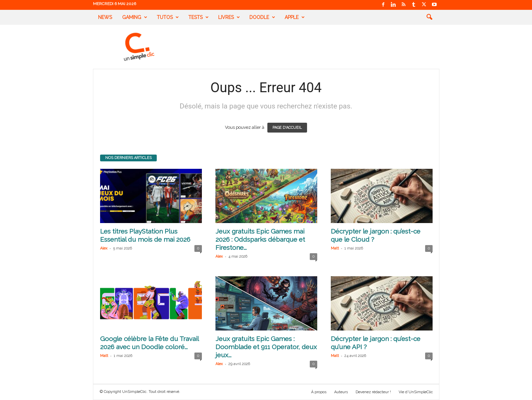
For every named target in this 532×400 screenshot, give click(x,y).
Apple (295, 17)
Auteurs (341, 392)
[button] (429, 17)
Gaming (135, 17)
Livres (229, 17)
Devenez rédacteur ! (373, 392)
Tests (198, 17)
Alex (104, 248)
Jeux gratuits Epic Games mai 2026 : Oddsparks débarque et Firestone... (260, 239)
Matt (335, 248)
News (105, 17)
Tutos (168, 17)
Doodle (262, 17)
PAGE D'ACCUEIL (287, 128)
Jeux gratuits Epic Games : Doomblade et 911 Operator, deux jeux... (266, 347)
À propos (319, 392)
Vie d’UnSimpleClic (416, 392)
